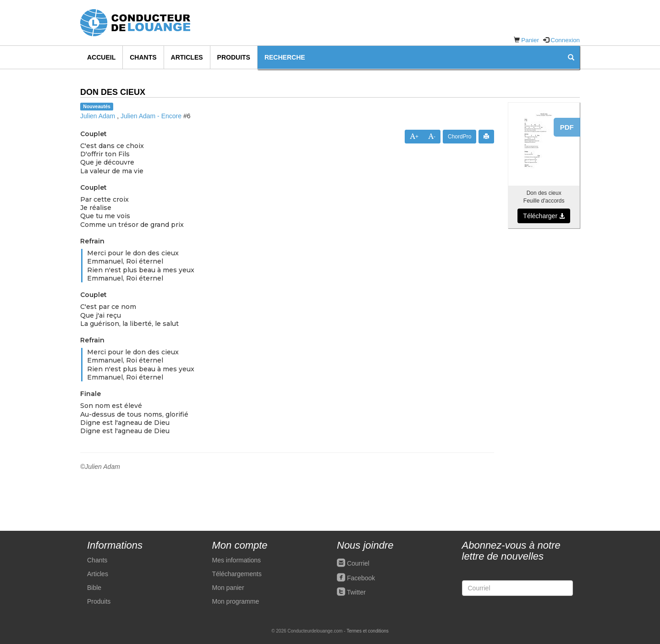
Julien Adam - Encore (151, 116)
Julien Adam (98, 116)
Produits (234, 57)
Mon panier (228, 588)
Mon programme (236, 601)
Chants (143, 57)
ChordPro (459, 137)
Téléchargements (237, 574)
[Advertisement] (544, 375)
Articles (187, 57)
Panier (530, 40)
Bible (94, 588)
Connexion (565, 40)
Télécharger (544, 216)
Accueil (101, 57)
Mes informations (237, 560)
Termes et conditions (368, 631)
